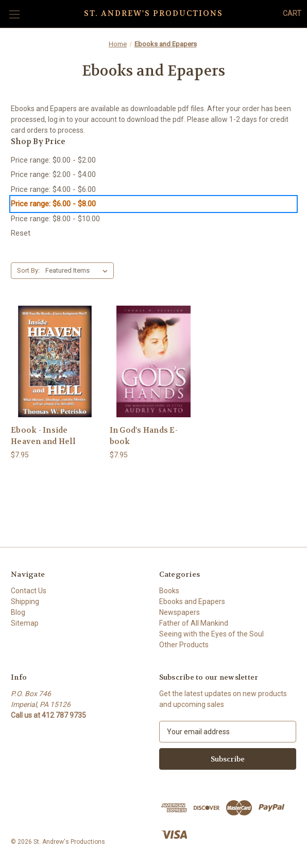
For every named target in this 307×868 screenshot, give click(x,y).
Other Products (184, 645)
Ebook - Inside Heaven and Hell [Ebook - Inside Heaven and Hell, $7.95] (43, 436)
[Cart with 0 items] (292, 14)
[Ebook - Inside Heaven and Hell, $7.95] (55, 361)
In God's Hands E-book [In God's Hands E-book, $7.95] (144, 436)
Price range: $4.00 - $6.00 (53, 189)
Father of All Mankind (194, 623)
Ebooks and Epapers (192, 601)
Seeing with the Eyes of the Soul (211, 634)
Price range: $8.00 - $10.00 (55, 219)
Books (169, 591)
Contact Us (29, 591)
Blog (18, 612)
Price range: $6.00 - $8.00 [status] (53, 204)
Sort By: (28, 270)
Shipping (25, 601)
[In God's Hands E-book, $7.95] (154, 361)
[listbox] (79, 271)
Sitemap (25, 623)
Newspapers (180, 612)
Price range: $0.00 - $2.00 (53, 160)
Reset (21, 233)
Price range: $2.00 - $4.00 (53, 174)
